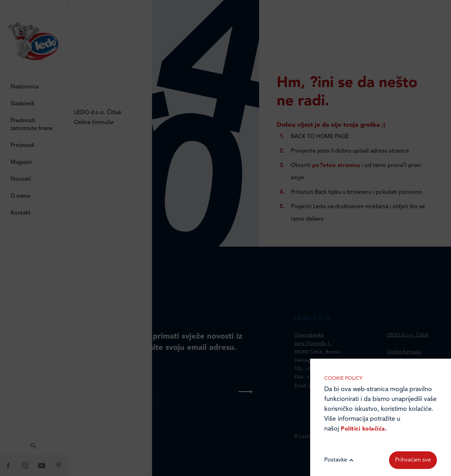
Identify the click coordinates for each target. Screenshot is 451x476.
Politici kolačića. (364, 429)
